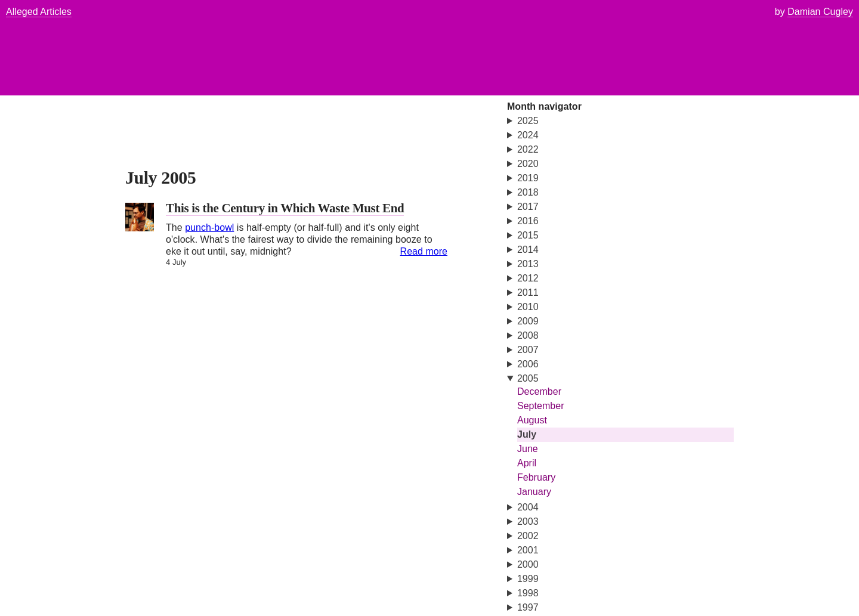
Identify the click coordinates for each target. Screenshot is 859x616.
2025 (528, 121)
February (536, 477)
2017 (528, 207)
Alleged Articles (39, 12)
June (528, 449)
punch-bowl (209, 227)
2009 (528, 321)
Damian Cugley (820, 12)
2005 (528, 378)
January (534, 492)
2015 (528, 235)
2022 (528, 149)
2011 (528, 292)
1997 (528, 607)
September (541, 406)
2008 (528, 335)
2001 (528, 550)
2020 (528, 164)
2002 (528, 536)
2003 (528, 521)
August (532, 420)
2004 (528, 507)
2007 (528, 350)
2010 (528, 307)
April (527, 463)
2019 (528, 178)
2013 (528, 264)
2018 (528, 192)
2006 (528, 364)
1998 (528, 593)
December (539, 391)
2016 (528, 221)
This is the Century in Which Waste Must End (285, 208)
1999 (528, 579)
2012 (528, 278)
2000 (528, 564)
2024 (528, 135)
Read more (424, 251)
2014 (528, 250)
